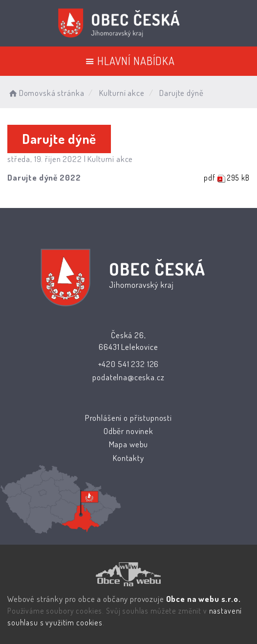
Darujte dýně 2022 (44, 177)
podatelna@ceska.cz (128, 377)
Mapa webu (129, 444)
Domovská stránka (46, 93)
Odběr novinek (128, 431)
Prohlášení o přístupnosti (128, 418)
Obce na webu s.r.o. (203, 599)
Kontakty (128, 458)
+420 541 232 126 (129, 364)
